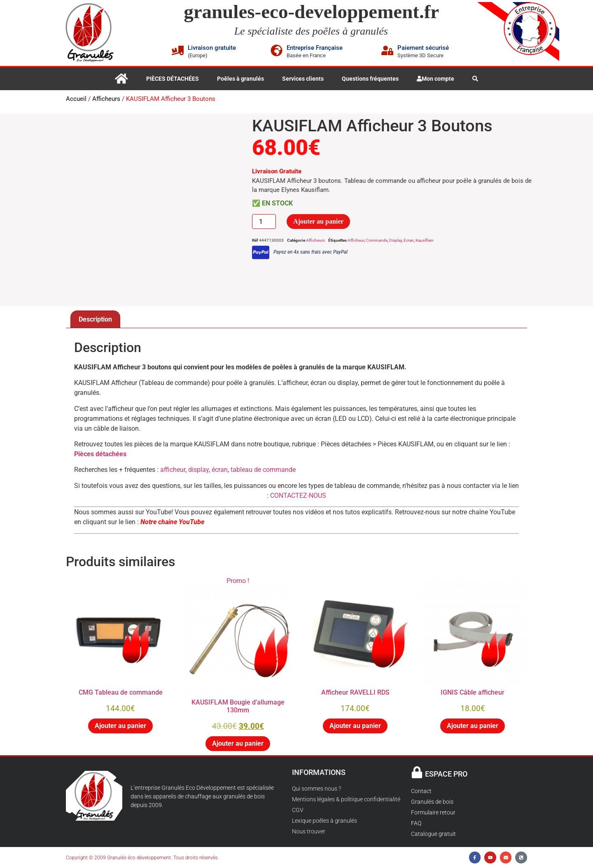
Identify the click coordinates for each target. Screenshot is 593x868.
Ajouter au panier (318, 221)
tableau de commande (262, 470)
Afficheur (356, 240)
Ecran (409, 240)
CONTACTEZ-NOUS (298, 496)
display (198, 470)
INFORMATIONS (319, 772)
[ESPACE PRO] (417, 772)
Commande (377, 240)
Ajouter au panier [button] (120, 726)
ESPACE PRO (446, 774)
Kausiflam (425, 240)
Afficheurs (106, 99)
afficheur (173, 470)
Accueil (76, 99)
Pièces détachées (100, 454)
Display (396, 240)
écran (220, 470)
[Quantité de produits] (264, 222)
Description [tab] (95, 319)
